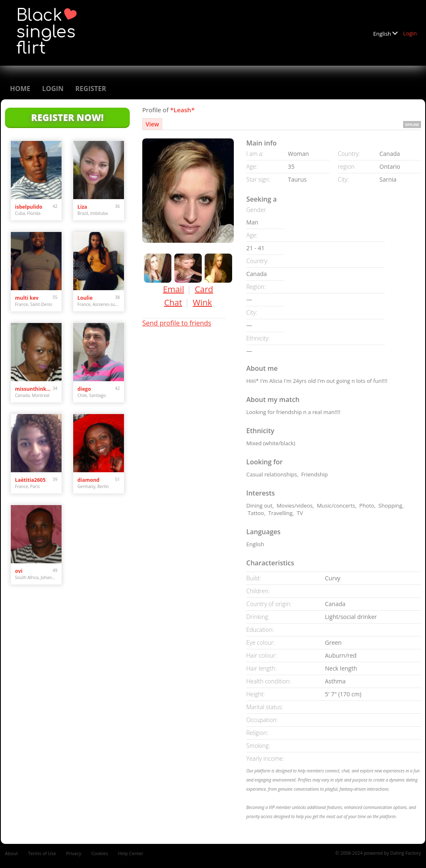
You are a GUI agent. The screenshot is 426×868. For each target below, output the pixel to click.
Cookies (99, 853)
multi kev (27, 298)
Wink (202, 302)
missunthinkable (34, 389)
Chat (173, 302)
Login (410, 33)
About (11, 853)
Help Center (131, 853)
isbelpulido (29, 207)
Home (20, 89)
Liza (82, 207)
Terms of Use (42, 853)
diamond (88, 480)
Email (174, 289)
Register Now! (67, 117)
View (152, 124)
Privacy (74, 853)
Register (91, 89)
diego (84, 389)
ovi (19, 571)
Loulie (85, 298)
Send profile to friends (177, 323)
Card (204, 289)
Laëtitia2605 (30, 480)
